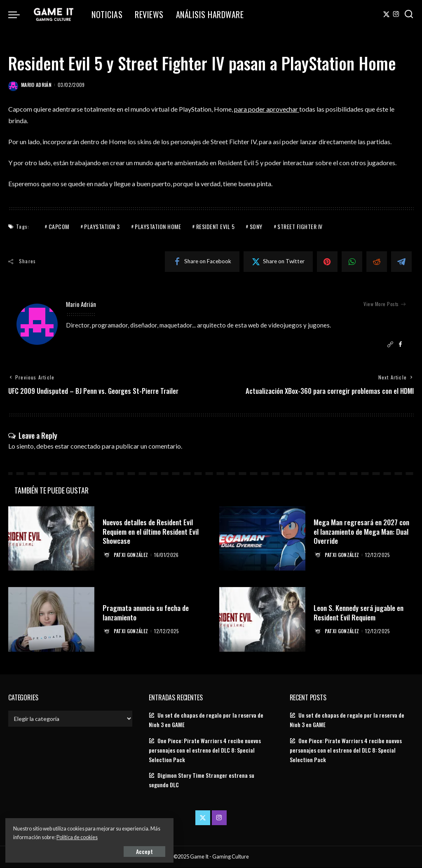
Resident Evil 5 (216, 226)
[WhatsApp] (352, 261)
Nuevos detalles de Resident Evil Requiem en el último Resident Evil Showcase (152, 532)
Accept (101, 850)
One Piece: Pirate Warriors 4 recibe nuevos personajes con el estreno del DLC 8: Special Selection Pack (205, 751)
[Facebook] (202, 261)
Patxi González (131, 555)
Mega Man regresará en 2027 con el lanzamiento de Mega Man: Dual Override (362, 532)
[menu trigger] (18, 14)
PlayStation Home (158, 226)
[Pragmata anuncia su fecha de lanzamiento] (51, 620)
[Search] (409, 14)
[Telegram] (401, 261)
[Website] (390, 345)
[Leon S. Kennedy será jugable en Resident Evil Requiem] (262, 620)
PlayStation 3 (102, 226)
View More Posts (384, 304)
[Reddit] (377, 261)
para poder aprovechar (267, 109)
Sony (256, 226)
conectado (86, 446)
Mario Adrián (36, 85)
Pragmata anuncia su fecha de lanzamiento (147, 613)
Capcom (59, 226)
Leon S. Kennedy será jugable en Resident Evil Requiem (360, 613)
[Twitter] (386, 14)
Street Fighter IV (300, 226)
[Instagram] (396, 14)
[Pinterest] (327, 261)
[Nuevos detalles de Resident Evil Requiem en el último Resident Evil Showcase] (51, 539)
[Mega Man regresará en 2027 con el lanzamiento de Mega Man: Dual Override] (262, 539)
